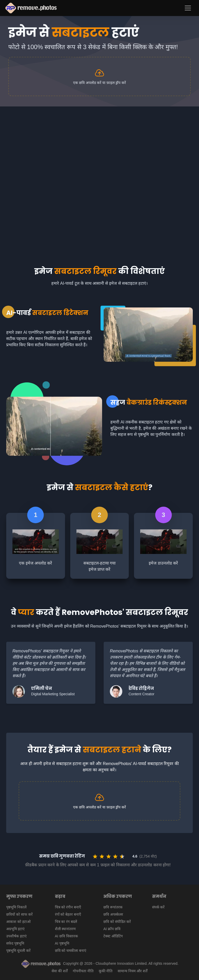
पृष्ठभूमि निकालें (16, 907)
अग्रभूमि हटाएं (15, 929)
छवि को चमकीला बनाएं (71, 951)
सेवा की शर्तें (60, 971)
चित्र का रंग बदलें (66, 922)
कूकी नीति (106, 971)
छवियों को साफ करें (19, 914)
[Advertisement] (99, 145)
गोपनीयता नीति (83, 971)
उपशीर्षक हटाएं (16, 936)
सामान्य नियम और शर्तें (133, 971)
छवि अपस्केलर (113, 914)
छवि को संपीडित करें (117, 922)
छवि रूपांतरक (113, 907)
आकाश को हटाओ (18, 922)
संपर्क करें (158, 907)
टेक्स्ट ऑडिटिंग (113, 936)
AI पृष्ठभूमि (62, 943)
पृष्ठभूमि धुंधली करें (18, 951)
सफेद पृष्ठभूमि (15, 943)
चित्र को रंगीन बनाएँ (68, 907)
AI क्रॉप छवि (112, 929)
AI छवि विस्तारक (66, 936)
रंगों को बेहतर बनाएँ (68, 914)
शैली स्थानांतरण (65, 929)
